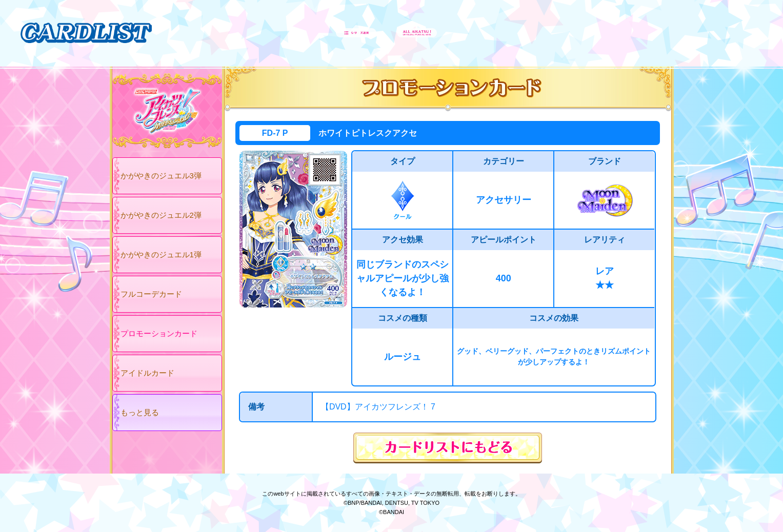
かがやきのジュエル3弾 (161, 176)
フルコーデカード (151, 294)
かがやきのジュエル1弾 (161, 254)
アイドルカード (147, 373)
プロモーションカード (159, 333)
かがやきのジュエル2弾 (161, 215)
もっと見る (140, 412)
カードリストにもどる (448, 448)
